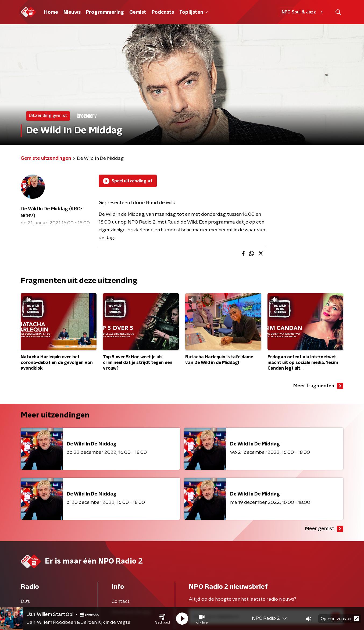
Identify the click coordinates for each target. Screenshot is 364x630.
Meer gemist (324, 529)
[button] (162, 619)
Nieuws (72, 12)
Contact (121, 601)
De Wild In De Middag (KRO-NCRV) (52, 213)
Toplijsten (194, 12)
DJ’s (25, 601)
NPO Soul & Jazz (303, 12)
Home (51, 12)
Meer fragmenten (318, 386)
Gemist (138, 12)
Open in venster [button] (340, 619)
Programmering (105, 12)
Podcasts (163, 12)
